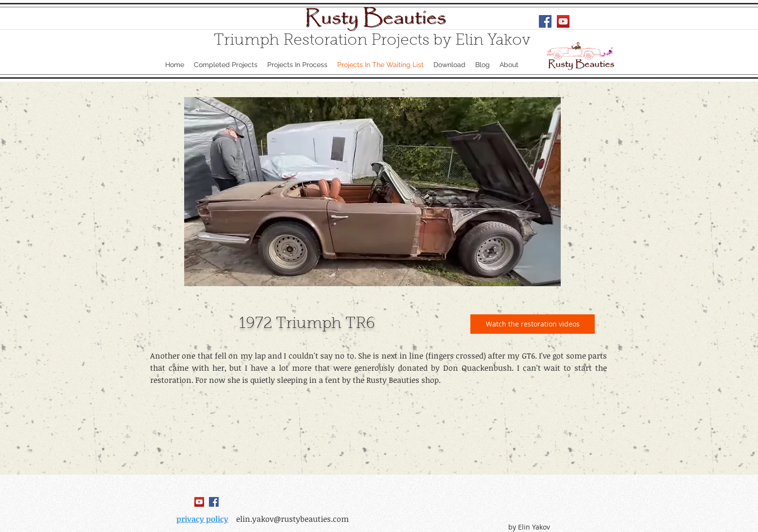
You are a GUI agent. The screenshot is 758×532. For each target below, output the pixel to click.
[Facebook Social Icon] (545, 21)
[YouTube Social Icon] (563, 21)
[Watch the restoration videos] (533, 324)
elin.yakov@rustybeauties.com (293, 519)
